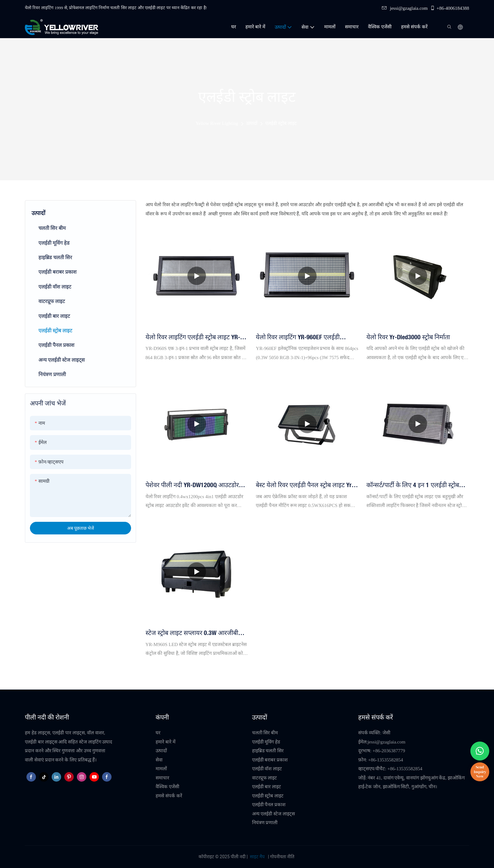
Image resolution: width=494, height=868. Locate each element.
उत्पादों (252, 123)
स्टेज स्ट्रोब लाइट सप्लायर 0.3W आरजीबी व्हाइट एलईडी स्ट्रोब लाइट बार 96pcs (192, 633)
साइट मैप (257, 857)
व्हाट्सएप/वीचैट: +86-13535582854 (390, 769)
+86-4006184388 (450, 8)
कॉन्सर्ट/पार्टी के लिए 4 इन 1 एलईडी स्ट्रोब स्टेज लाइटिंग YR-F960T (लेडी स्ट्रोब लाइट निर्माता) (414, 485)
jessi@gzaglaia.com (405, 8)
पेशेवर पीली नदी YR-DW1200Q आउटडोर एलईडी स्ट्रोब (192, 485)
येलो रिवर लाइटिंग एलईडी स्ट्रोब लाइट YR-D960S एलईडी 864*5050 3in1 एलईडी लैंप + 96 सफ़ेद (195, 337)
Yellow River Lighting (217, 123)
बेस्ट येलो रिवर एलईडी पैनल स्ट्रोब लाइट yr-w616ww (305, 485)
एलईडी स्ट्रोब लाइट (281, 123)
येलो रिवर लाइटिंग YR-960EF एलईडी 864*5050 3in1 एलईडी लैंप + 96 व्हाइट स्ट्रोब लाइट (302, 337)
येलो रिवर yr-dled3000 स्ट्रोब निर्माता (408, 337)
